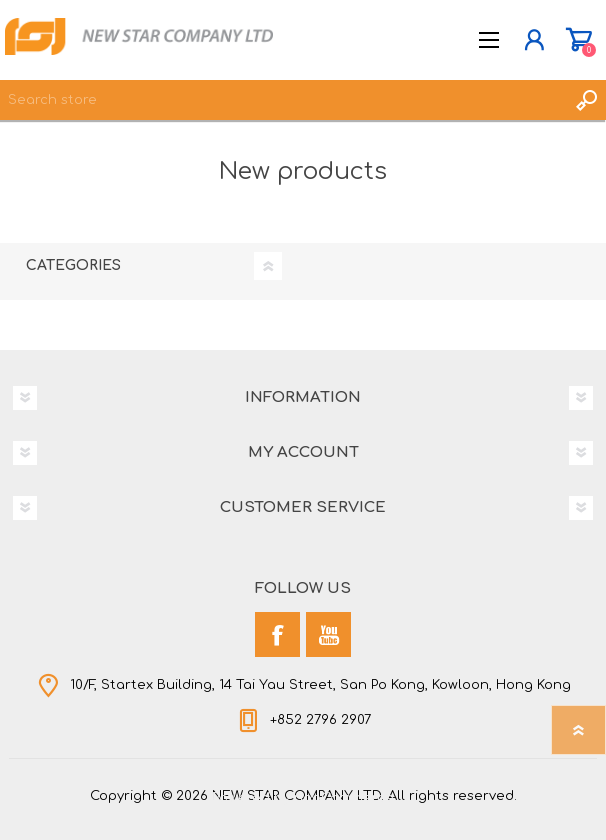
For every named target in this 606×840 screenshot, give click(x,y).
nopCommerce (344, 798)
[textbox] (283, 100)
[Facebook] (277, 634)
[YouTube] (328, 634)
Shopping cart (578, 40)
